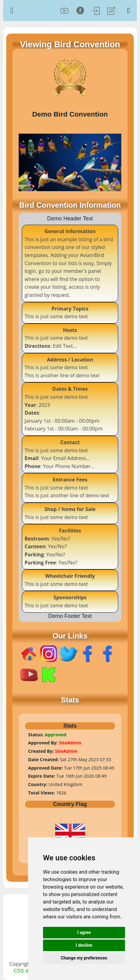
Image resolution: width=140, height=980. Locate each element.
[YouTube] (65, 11)
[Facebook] (80, 11)
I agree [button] (84, 932)
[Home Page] (22, 11)
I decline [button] (84, 945)
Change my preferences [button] (84, 958)
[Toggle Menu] (128, 11)
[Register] (111, 11)
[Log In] (96, 11)
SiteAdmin (70, 743)
